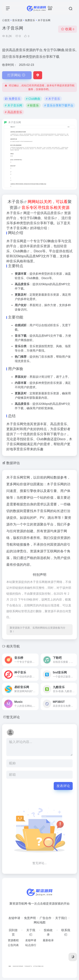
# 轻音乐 (33, 105)
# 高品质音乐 (13, 112)
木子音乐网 (18, 228)
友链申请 (14, 918)
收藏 (68, 29)
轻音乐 (49, 218)
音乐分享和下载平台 (48, 434)
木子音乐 (16, 202)
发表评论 (63, 786)
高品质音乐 (52, 213)
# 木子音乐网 (13, 105)
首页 (7, 20)
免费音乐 (30, 20)
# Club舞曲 (33, 99)
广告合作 (46, 918)
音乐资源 (17, 20)
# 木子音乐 (53, 99)
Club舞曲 (20, 251)
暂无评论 (13, 717)
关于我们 (61, 918)
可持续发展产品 (28, 966)
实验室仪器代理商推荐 (18, 966)
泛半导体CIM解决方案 (38, 966)
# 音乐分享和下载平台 (59, 105)
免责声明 (30, 918)
